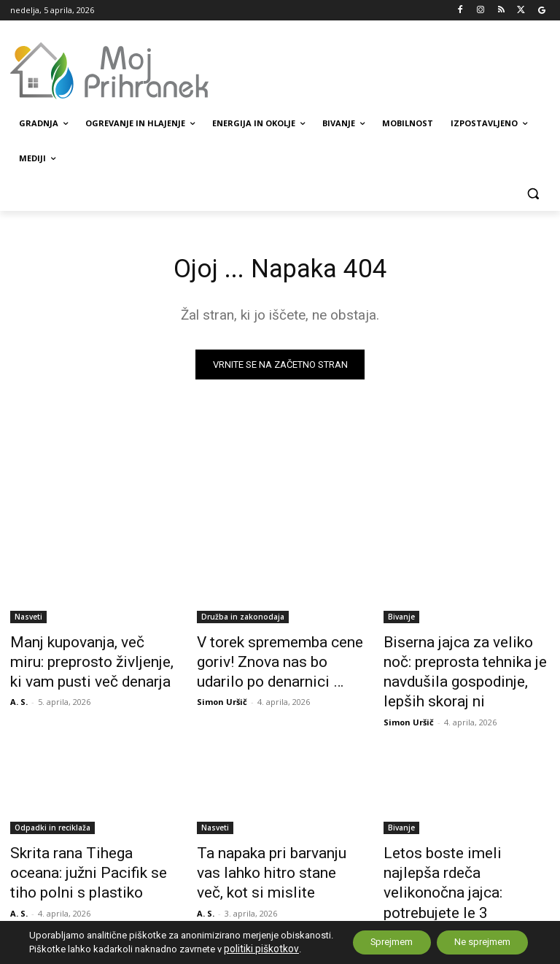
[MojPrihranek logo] (109, 71)
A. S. (19, 694)
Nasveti (28, 620)
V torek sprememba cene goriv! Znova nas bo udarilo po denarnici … (279, 660)
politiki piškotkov (66, 950)
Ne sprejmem (475, 937)
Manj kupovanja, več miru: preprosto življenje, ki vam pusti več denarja (81, 660)
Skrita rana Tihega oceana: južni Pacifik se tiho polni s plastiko (82, 839)
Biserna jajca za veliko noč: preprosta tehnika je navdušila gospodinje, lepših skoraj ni (465, 660)
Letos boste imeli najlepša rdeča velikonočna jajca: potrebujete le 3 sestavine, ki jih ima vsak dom (461, 847)
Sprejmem (370, 937)
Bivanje (401, 620)
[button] (533, 194)
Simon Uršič (222, 694)
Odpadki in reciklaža (52, 799)
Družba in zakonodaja (243, 620)
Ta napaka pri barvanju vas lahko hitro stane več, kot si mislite (271, 839)
